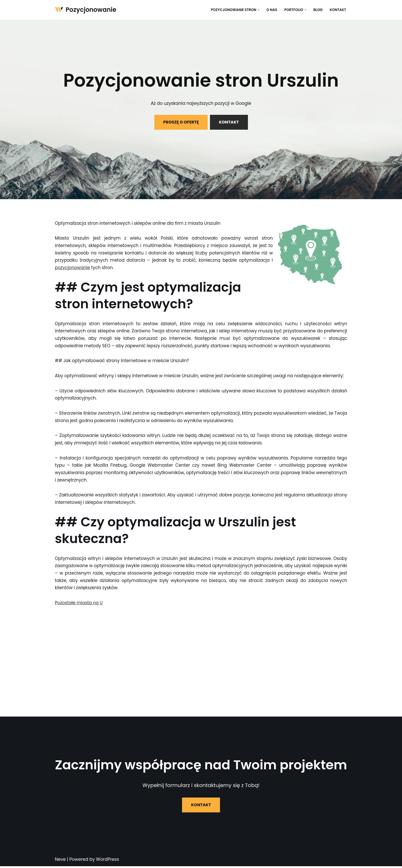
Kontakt (338, 10)
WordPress (107, 861)
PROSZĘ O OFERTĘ (181, 122)
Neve (60, 861)
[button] (258, 10)
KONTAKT (229, 122)
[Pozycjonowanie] (86, 10)
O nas (272, 10)
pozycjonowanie (73, 268)
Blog (318, 10)
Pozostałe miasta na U (79, 605)
